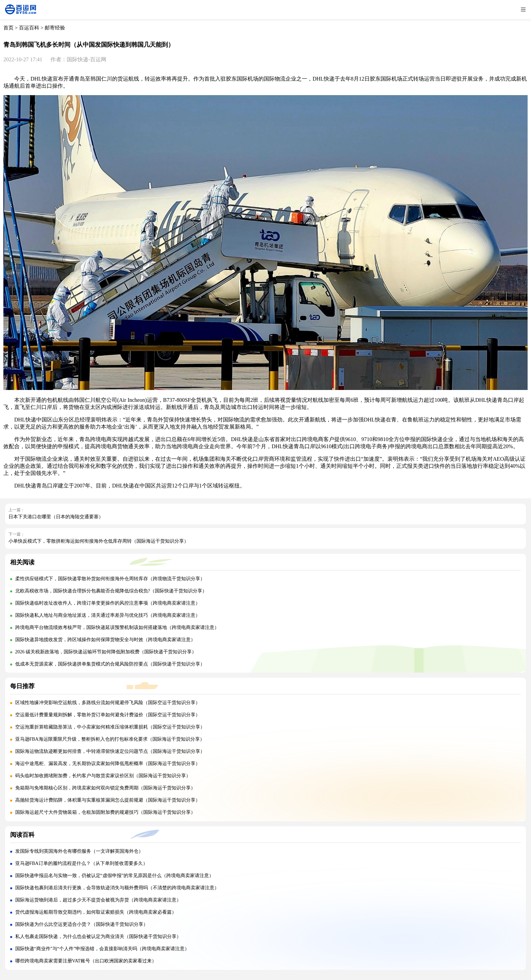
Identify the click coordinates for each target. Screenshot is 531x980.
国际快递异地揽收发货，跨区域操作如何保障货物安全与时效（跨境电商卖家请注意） (105, 640)
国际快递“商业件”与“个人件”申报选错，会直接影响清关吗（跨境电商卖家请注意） (102, 949)
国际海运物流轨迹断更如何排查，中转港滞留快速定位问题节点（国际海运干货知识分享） (110, 751)
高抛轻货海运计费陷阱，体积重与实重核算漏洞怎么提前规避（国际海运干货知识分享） (108, 800)
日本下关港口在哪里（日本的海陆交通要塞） (56, 517)
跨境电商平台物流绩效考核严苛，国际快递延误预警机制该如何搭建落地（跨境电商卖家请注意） (117, 627)
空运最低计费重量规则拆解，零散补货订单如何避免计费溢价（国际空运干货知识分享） (108, 715)
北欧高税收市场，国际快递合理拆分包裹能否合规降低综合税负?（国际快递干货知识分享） (111, 591)
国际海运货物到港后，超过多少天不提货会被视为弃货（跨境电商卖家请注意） (98, 900)
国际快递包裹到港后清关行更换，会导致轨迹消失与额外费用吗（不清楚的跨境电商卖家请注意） (117, 888)
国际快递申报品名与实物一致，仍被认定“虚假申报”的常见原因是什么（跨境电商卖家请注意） (114, 876)
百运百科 (29, 28)
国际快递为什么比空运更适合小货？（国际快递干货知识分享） (82, 924)
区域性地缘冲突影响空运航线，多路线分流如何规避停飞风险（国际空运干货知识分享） (108, 703)
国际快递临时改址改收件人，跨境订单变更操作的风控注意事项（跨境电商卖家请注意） (108, 603)
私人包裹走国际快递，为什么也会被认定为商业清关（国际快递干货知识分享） (98, 937)
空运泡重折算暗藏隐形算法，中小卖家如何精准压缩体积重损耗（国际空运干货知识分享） (110, 727)
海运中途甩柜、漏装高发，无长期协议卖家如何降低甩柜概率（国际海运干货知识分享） (108, 764)
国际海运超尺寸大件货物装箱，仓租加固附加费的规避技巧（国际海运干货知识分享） (105, 812)
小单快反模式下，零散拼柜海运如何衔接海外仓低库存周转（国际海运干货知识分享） (99, 541)
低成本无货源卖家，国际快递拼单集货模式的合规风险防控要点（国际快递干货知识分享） (110, 664)
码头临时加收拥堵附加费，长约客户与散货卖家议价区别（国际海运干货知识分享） (103, 776)
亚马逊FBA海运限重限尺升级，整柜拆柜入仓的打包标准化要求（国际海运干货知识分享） (110, 739)
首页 (8, 28)
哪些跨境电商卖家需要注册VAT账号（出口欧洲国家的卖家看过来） (86, 961)
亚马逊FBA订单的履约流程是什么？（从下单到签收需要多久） (81, 863)
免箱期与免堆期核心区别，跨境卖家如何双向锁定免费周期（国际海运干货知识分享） (105, 788)
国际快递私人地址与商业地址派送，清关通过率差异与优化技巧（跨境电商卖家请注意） (108, 615)
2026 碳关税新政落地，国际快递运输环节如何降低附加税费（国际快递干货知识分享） (106, 652)
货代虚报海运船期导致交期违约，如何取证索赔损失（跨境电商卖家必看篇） (96, 912)
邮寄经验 (55, 28)
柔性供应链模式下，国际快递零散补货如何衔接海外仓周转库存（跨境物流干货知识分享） (110, 579)
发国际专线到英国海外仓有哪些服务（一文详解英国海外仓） (79, 851)
